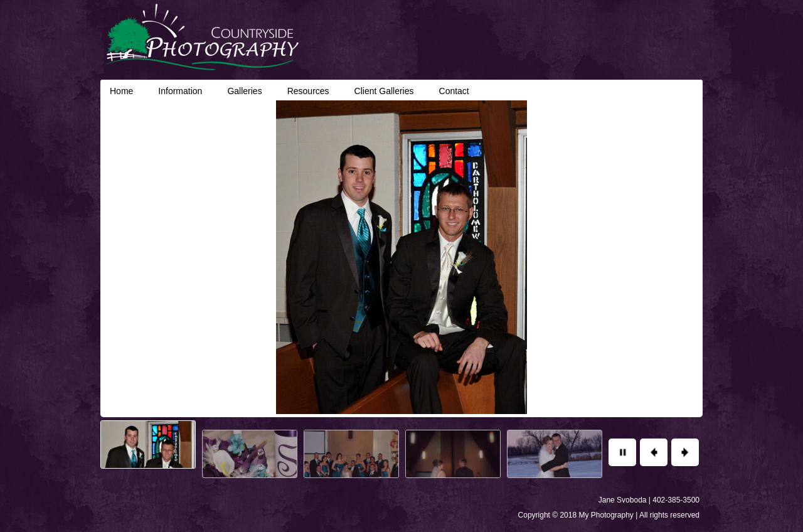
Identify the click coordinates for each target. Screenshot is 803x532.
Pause (622, 452)
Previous (654, 452)
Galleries (244, 91)
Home (121, 91)
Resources (308, 91)
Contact (454, 91)
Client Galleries (384, 91)
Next (685, 452)
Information (180, 91)
